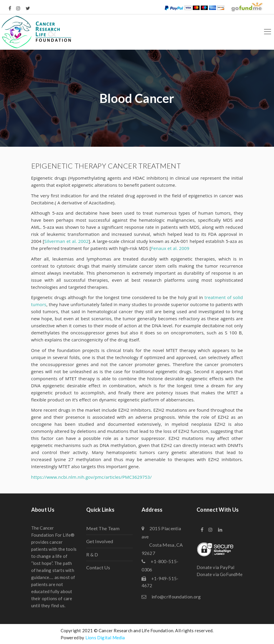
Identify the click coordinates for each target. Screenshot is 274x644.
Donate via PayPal (215, 567)
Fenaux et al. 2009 (170, 248)
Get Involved (100, 541)
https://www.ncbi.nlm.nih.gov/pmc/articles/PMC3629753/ (92, 477)
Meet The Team (103, 528)
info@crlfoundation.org (176, 597)
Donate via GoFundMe (220, 574)
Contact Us (98, 567)
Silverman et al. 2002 (66, 241)
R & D (92, 554)
